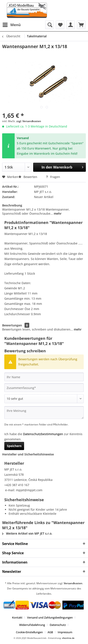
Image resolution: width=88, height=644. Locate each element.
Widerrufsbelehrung (32, 625)
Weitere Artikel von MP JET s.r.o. (27, 533)
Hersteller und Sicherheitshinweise (28, 454)
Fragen (53, 177)
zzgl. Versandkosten (29, 121)
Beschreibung (12, 205)
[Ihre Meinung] (44, 413)
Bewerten (28, 177)
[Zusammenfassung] (44, 388)
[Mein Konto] (71, 25)
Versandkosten (73, 583)
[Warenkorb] (81, 25)
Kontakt (17, 617)
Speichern (14, 446)
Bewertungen (12, 325)
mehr (57, 213)
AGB (50, 632)
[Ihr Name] (44, 377)
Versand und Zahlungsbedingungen (50, 617)
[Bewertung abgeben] (44, 399)
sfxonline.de (68, 638)
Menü (12, 24)
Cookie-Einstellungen (29, 632)
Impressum (65, 632)
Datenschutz (58, 625)
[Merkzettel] (60, 25)
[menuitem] (11, 25)
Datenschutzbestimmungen (43, 434)
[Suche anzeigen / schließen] (49, 25)
